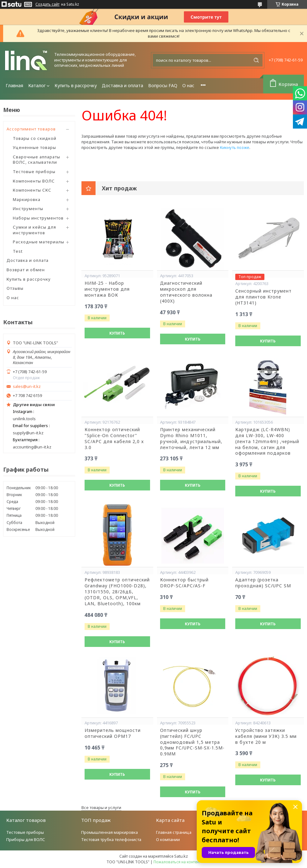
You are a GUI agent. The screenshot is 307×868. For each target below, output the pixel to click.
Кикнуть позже (235, 147)
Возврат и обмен (26, 270)
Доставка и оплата (122, 85)
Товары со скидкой (35, 138)
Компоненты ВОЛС (34, 181)
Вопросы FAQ (163, 85)
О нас (188, 85)
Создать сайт (47, 4)
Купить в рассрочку (76, 85)
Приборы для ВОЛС (26, 839)
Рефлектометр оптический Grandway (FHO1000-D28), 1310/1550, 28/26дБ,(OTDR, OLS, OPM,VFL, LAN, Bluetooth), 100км (117, 592)
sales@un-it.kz (27, 386)
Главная (14, 85)
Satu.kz (181, 856)
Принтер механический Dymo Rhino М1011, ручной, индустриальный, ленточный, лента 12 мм (191, 439)
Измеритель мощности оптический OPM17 (113, 733)
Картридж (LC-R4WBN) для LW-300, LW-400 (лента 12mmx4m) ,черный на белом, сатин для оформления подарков (267, 442)
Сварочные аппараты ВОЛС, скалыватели (36, 160)
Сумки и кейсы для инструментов (34, 230)
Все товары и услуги (101, 807)
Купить (117, 333)
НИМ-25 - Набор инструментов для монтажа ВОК (107, 289)
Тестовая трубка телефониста (111, 839)
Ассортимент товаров (31, 129)
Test (18, 251)
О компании (168, 839)
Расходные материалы (39, 242)
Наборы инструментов (38, 218)
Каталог (37, 85)
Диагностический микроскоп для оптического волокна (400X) (186, 292)
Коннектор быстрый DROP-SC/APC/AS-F (184, 583)
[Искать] (256, 60)
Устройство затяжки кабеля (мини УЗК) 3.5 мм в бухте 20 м (266, 736)
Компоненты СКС (32, 190)
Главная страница (174, 832)
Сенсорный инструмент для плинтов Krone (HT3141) (263, 297)
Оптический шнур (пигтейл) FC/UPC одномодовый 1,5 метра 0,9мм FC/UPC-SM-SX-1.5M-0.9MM (192, 742)
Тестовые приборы (34, 172)
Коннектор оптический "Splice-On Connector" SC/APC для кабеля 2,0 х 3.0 (114, 439)
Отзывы (15, 288)
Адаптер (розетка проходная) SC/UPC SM (263, 583)
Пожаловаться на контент (177, 862)
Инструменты (28, 209)
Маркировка (27, 199)
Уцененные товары (34, 147)
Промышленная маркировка (109, 832)
